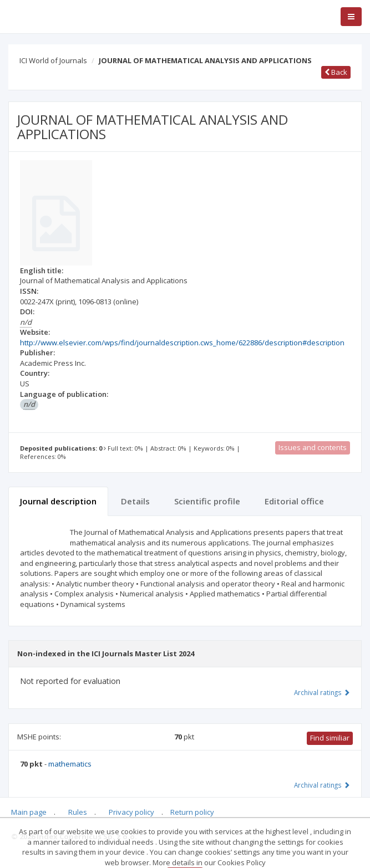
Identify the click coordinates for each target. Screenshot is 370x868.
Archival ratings (322, 692)
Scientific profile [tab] (207, 501)
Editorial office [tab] (294, 501)
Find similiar (330, 738)
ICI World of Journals (53, 60)
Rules (78, 812)
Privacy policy (131, 812)
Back (336, 72)
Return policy (192, 812)
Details (135, 501)
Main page (29, 812)
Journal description (58, 501)
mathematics (70, 764)
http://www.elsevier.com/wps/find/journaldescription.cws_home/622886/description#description (182, 343)
